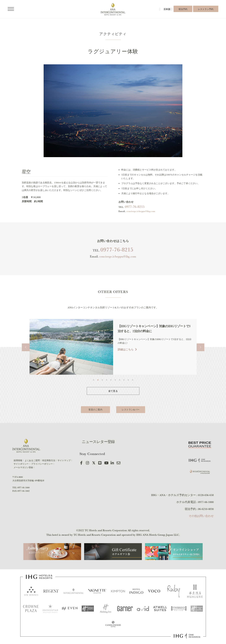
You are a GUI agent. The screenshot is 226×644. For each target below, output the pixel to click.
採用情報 (18, 460)
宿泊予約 (183, 9)
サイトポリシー (21, 464)
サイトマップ (64, 460)
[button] (26, 356)
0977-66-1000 (23, 487)
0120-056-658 (206, 495)
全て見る (113, 400)
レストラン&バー (131, 418)
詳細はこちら (126, 358)
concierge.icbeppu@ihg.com (141, 220)
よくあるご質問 (32, 460)
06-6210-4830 (206, 509)
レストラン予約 (206, 9)
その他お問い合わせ (201, 516)
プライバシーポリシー (42, 464)
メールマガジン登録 (23, 467)
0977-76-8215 (135, 215)
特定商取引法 (49, 460)
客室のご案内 (95, 418)
